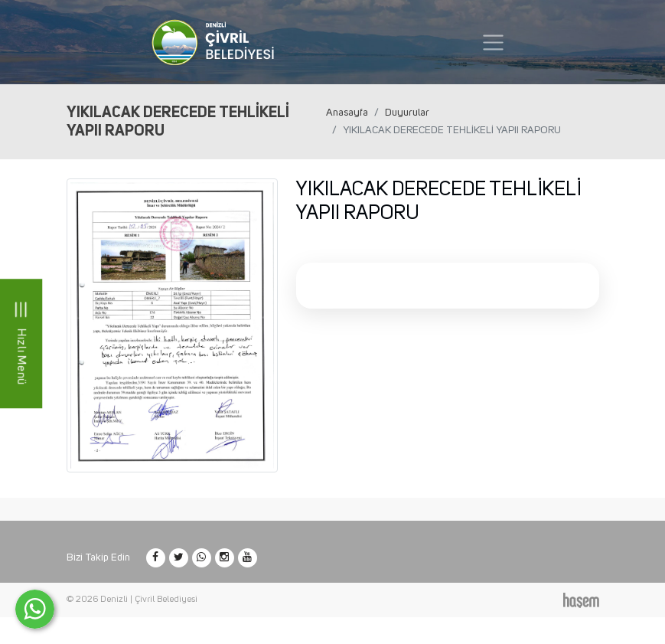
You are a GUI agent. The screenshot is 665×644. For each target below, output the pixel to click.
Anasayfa (347, 113)
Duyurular (407, 113)
